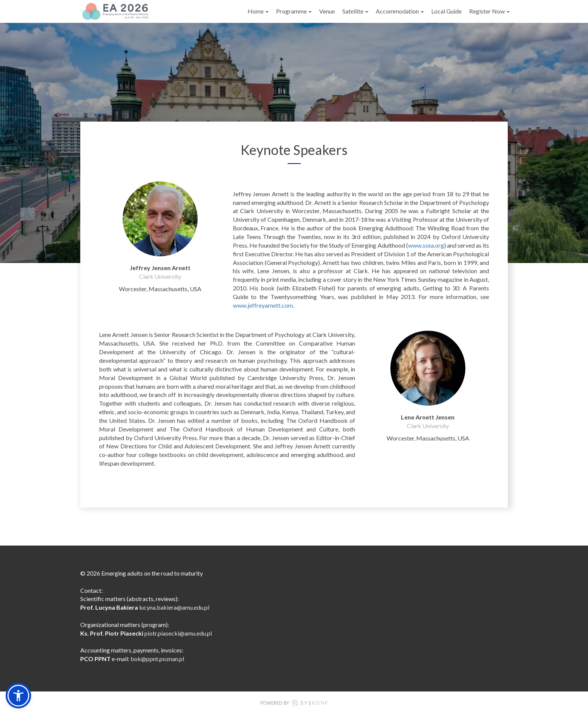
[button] (18, 696)
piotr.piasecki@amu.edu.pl (178, 633)
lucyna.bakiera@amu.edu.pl (174, 607)
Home (258, 11)
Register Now (489, 11)
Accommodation (400, 11)
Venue (327, 11)
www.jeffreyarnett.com (263, 305)
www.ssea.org (426, 245)
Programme (294, 11)
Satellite (355, 11)
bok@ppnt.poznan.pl (157, 659)
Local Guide (446, 11)
